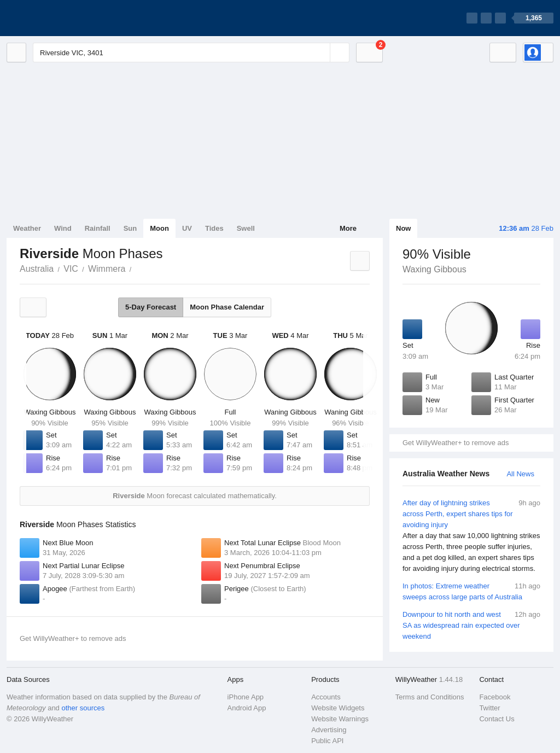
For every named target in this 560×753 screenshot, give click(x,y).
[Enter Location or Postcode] (191, 52)
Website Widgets (338, 708)
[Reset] (320, 52)
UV (187, 228)
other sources (83, 708)
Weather (27, 228)
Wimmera (107, 269)
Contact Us (497, 719)
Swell (246, 228)
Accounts (326, 697)
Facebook (495, 697)
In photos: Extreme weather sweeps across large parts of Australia (471, 591)
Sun (130, 228)
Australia (37, 269)
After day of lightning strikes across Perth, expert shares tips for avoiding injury (471, 536)
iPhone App (246, 697)
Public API (327, 741)
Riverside (137, 268)
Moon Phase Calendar (227, 307)
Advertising (329, 730)
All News (520, 474)
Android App (247, 708)
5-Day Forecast (151, 307)
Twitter (489, 708)
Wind (63, 228)
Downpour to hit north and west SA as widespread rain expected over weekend (471, 625)
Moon (159, 228)
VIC (71, 269)
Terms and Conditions (430, 697)
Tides (214, 228)
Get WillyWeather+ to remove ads (456, 443)
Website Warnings (340, 719)
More (348, 228)
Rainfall (98, 228)
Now (403, 228)
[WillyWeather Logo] (58, 18)
